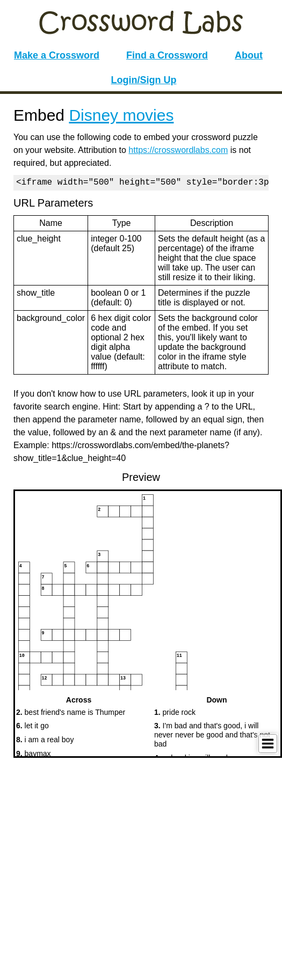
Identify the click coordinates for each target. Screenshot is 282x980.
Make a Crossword (57, 55)
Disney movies (121, 115)
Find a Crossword (167, 55)
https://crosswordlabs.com (178, 150)
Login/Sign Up (144, 80)
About (249, 55)
